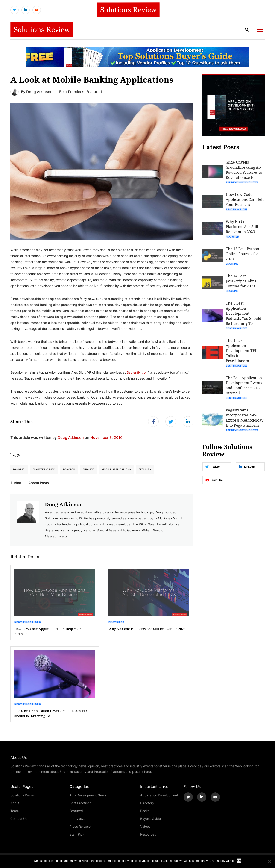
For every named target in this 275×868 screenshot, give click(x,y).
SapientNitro (136, 372)
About (15, 803)
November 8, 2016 (106, 437)
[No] (269, 861)
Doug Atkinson (39, 92)
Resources (148, 834)
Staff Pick (77, 834)
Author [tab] (16, 483)
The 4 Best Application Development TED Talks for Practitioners (242, 350)
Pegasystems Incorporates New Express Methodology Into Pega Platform (245, 418)
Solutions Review (23, 795)
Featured (117, 622)
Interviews (77, 819)
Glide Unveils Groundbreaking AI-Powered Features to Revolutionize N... (244, 170)
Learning (232, 264)
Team (15, 811)
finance (88, 469)
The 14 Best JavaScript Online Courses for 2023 (241, 281)
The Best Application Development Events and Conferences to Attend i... (244, 385)
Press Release (80, 826)
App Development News (242, 182)
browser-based (44, 469)
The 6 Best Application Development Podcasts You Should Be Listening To (53, 713)
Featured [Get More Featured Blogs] (94, 92)
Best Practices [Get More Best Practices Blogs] (72, 92)
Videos (145, 826)
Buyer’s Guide (151, 819)
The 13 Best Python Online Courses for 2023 (242, 254)
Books (145, 811)
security (145, 469)
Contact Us (19, 819)
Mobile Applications (116, 469)
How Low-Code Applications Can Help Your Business (48, 631)
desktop (69, 469)
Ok (239, 861)
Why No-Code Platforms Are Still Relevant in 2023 (147, 629)
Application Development (159, 795)
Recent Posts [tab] (39, 483)
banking (19, 469)
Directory (147, 803)
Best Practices (28, 622)
